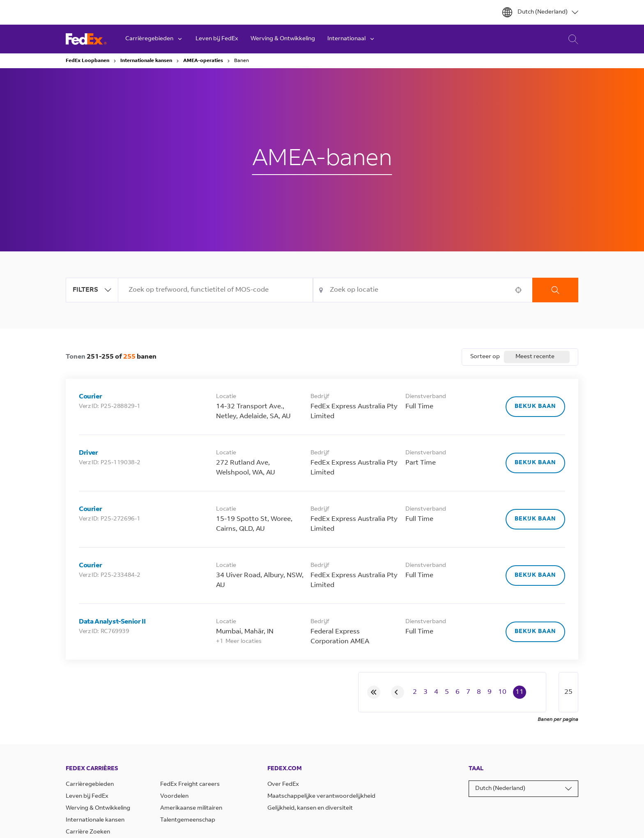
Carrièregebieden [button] (154, 39)
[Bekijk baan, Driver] (535, 463)
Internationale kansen (146, 61)
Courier (90, 397)
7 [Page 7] (468, 692)
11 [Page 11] (520, 692)
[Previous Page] (398, 692)
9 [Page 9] (490, 692)
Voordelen (174, 797)
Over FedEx (283, 785)
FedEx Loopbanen (87, 61)
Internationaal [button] (351, 39)
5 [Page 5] (447, 692)
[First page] (374, 692)
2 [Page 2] (415, 692)
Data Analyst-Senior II (112, 622)
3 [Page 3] (425, 692)
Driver (89, 453)
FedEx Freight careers (190, 785)
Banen (241, 61)
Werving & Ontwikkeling (283, 39)
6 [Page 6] (458, 692)
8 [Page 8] (479, 692)
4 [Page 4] (436, 692)
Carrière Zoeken (571, 39)
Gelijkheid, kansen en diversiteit (310, 808)
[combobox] (215, 290)
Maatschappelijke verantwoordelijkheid (321, 797)
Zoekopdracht (555, 290)
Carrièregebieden (90, 785)
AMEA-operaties (203, 61)
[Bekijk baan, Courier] (535, 407)
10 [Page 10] (502, 692)
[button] (518, 290)
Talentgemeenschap (188, 820)
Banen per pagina (558, 720)
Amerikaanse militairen (191, 808)
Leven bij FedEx (217, 39)
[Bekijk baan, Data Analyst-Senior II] (535, 632)
